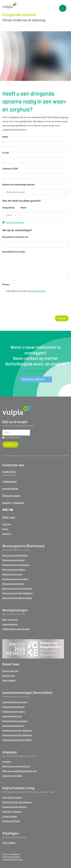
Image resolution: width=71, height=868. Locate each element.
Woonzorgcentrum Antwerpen (15, 556)
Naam (6, 137)
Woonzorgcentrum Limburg (14, 570)
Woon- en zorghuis (10, 620)
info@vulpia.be (10, 482)
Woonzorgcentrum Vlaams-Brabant (17, 598)
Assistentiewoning (10, 625)
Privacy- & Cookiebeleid (11, 854)
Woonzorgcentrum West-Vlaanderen (18, 593)
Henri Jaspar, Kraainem (12, 798)
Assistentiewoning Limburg (14, 712)
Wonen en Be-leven (10, 671)
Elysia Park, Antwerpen (12, 812)
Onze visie (7, 524)
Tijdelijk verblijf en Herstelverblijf (16, 629)
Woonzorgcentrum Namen (13, 584)
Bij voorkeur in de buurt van (16, 237)
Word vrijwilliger (9, 681)
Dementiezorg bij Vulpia (12, 776)
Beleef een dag (9, 676)
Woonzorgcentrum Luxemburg (15, 579)
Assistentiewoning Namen (13, 726)
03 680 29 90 (9, 472)
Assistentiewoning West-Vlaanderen (17, 735)
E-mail (6, 153)
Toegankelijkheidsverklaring (13, 860)
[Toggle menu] (63, 8)
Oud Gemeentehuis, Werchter (15, 807)
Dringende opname (11, 496)
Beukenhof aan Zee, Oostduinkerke (17, 802)
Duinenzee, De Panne (11, 821)
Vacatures (7, 534)
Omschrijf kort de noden (14, 252)
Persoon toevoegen (13, 223)
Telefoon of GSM (11, 169)
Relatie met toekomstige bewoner (19, 185)
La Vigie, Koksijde (10, 817)
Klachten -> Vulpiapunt (13, 503)
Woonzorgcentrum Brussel (13, 560)
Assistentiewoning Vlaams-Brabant (17, 740)
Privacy (7, 285)
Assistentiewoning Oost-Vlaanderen (17, 731)
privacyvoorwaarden (36, 291)
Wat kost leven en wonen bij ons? (16, 767)
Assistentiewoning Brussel (13, 707)
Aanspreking (8, 208)
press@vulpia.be (10, 489)
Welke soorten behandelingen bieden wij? (20, 771)
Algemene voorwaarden (11, 857)
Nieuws (5, 529)
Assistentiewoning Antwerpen (15, 702)
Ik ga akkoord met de (24, 291)
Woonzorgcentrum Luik (12, 575)
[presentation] (25, 306)
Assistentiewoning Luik (12, 716)
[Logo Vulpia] (35, 6)
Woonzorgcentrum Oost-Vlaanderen (17, 589)
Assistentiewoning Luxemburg (15, 721)
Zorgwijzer (7, 762)
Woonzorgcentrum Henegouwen (16, 565)
